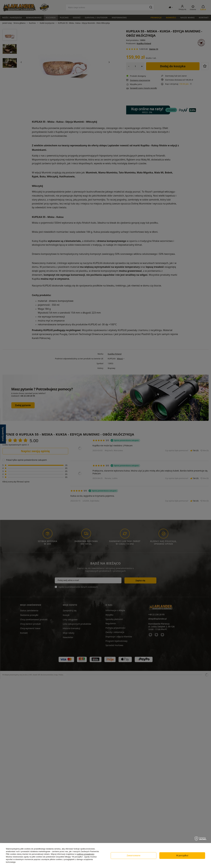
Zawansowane (133, 855)
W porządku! (182, 855)
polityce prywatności (86, 854)
